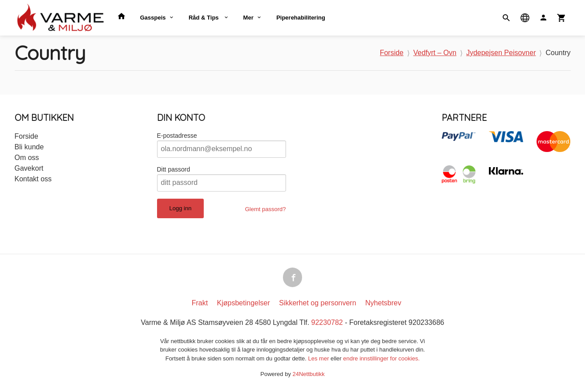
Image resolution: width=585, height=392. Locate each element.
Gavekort (29, 168)
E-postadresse (177, 136)
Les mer (320, 358)
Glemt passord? (266, 209)
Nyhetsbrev (383, 303)
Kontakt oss (33, 179)
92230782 (327, 322)
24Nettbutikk (309, 374)
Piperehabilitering (301, 18)
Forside (392, 53)
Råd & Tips (204, 18)
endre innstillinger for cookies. (381, 358)
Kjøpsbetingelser (244, 303)
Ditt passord (174, 169)
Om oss (27, 158)
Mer (248, 18)
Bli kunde (29, 147)
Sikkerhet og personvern (317, 303)
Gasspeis (153, 18)
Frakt (200, 303)
